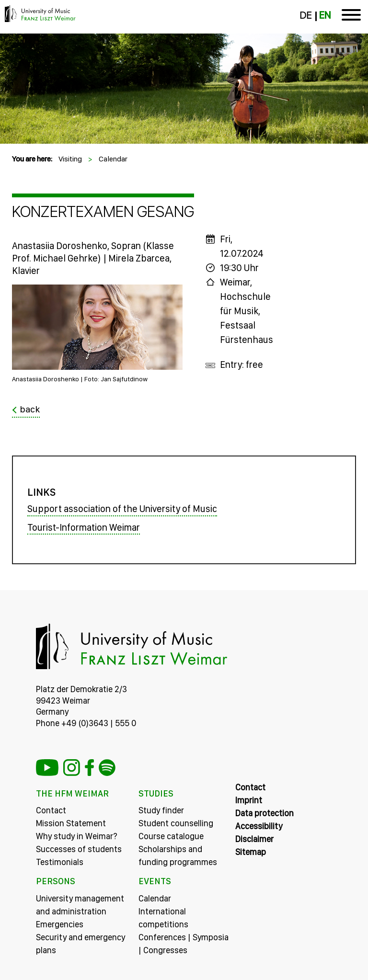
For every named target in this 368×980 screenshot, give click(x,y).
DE (305, 15)
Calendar (113, 159)
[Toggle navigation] (351, 17)
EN (325, 15)
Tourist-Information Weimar (84, 527)
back (30, 410)
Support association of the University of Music (122, 509)
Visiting (70, 159)
